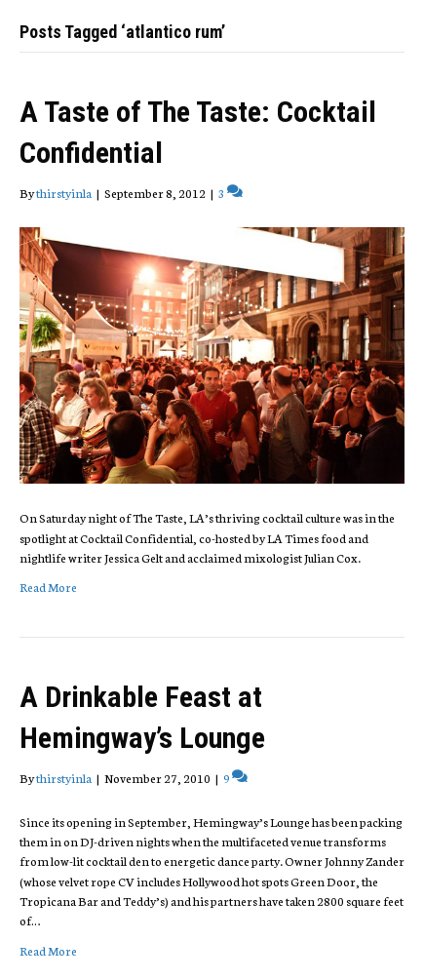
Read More (48, 587)
